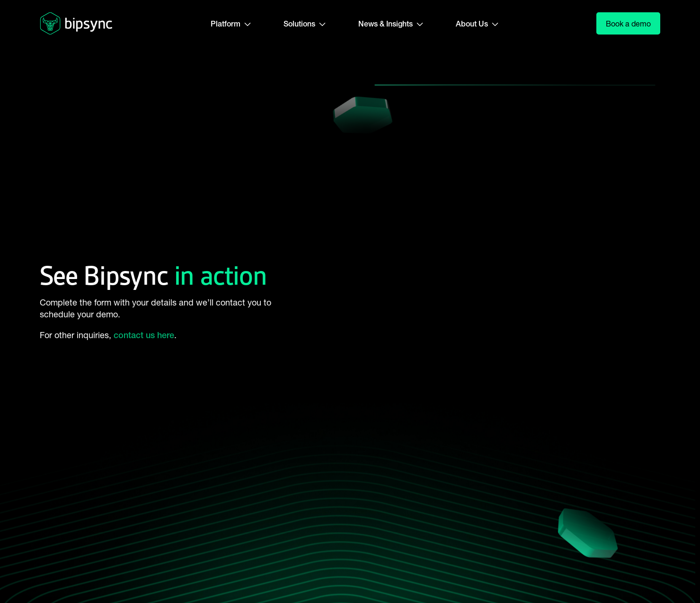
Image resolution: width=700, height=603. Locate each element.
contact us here (144, 335)
